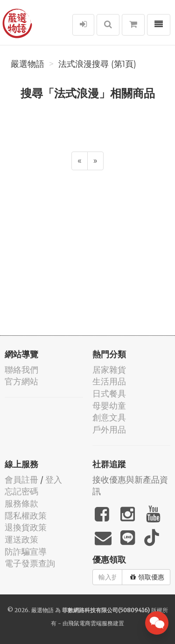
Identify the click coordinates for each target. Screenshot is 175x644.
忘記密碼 (21, 491)
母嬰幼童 (109, 406)
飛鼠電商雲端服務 (91, 623)
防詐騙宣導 (26, 552)
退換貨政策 (26, 527)
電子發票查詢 (30, 563)
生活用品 (109, 381)
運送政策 (21, 539)
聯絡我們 (21, 370)
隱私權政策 (26, 516)
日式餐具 (109, 394)
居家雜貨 (109, 370)
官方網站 (21, 381)
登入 (54, 480)
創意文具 (109, 417)
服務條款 (21, 503)
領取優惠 (147, 577)
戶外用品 (109, 430)
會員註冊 (21, 480)
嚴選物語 (28, 64)
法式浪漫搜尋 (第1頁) (97, 64)
